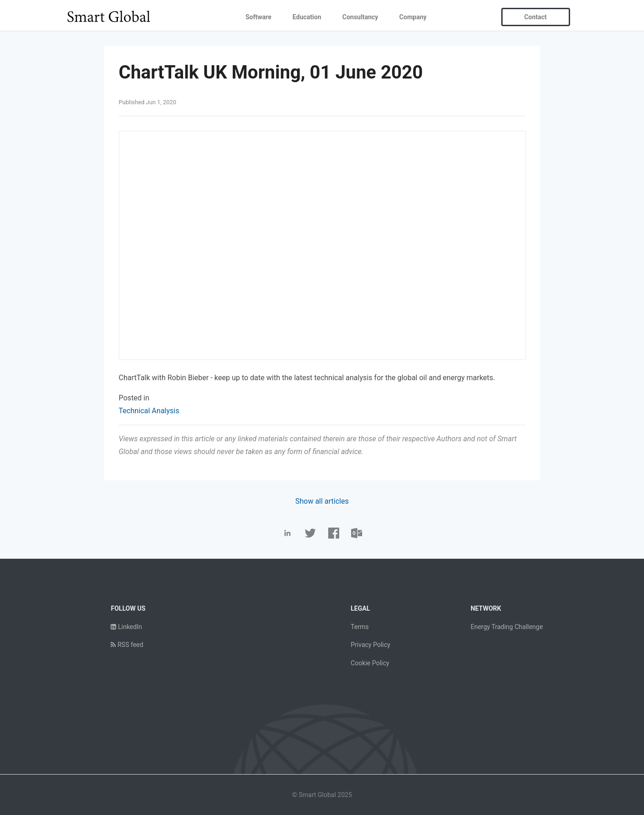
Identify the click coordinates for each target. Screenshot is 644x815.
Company (413, 17)
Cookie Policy (370, 663)
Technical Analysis (149, 411)
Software (259, 17)
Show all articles (322, 501)
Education (307, 17)
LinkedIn (126, 627)
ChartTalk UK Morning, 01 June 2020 (271, 72)
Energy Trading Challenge (507, 627)
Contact (535, 17)
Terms (360, 627)
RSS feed (127, 645)
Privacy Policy (370, 645)
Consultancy (360, 17)
